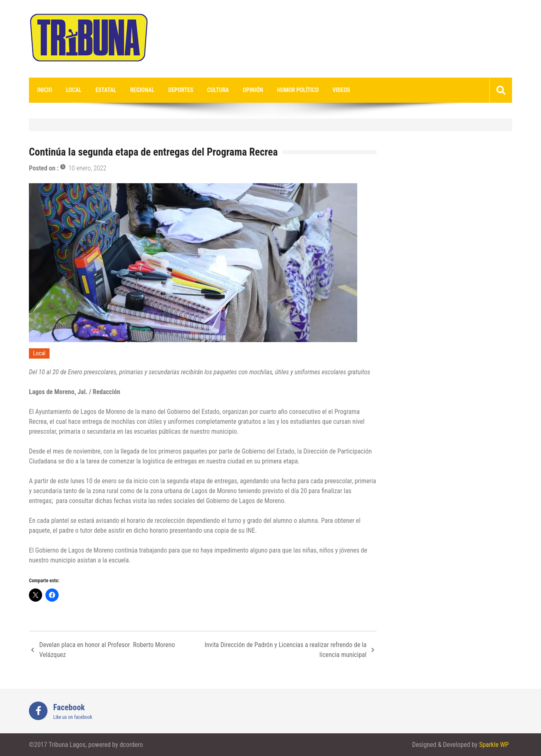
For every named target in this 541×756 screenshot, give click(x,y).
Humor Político (298, 90)
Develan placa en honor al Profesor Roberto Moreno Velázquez (107, 650)
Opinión (253, 90)
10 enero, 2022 (88, 168)
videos (341, 90)
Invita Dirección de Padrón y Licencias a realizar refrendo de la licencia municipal (285, 650)
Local (74, 90)
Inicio (45, 90)
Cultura (218, 90)
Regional (142, 90)
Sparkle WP (494, 745)
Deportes (181, 90)
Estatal (106, 90)
